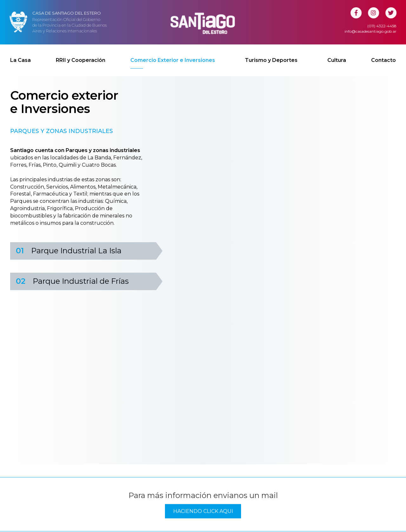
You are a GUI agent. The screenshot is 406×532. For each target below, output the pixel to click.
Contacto (383, 54)
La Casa (20, 54)
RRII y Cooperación (81, 54)
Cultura (337, 54)
